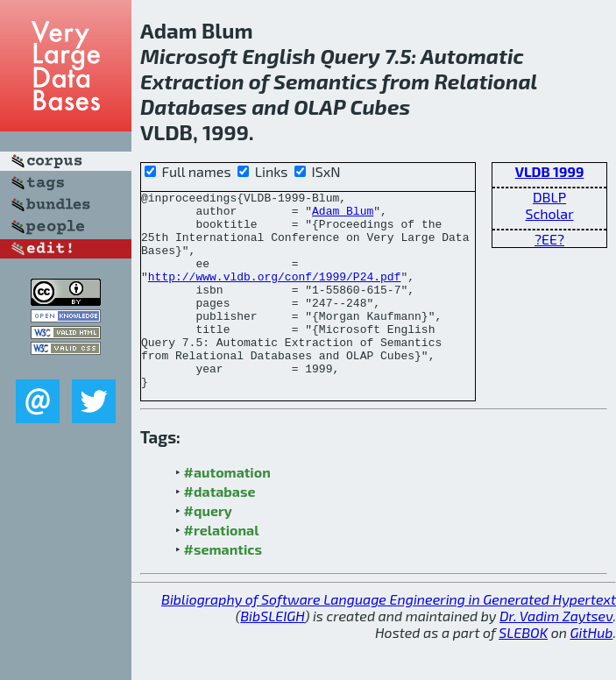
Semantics (325, 81)
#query (208, 550)
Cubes (380, 106)
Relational (486, 81)
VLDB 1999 (550, 171)
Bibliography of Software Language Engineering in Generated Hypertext (389, 638)
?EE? (549, 239)
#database (220, 531)
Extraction (192, 81)
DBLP (549, 197)
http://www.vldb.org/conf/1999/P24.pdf (275, 294)
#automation (227, 511)
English (279, 56)
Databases (194, 106)
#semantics (223, 588)
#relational (222, 569)
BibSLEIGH (272, 655)
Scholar (549, 213)
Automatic (472, 56)
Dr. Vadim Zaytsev (556, 655)
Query (350, 56)
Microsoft (189, 56)
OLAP (319, 106)
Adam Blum (343, 216)
